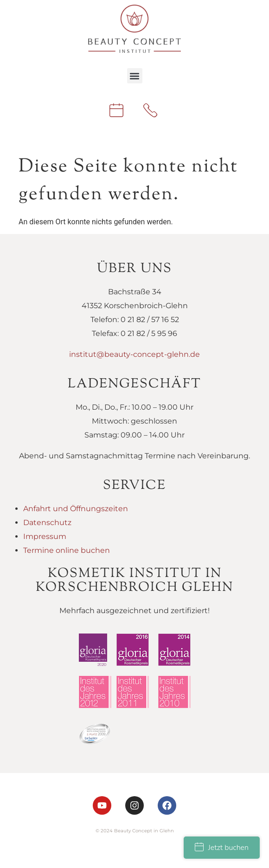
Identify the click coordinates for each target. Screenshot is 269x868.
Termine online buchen (67, 550)
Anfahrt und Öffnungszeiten (76, 509)
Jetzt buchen (222, 848)
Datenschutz (47, 523)
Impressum (45, 536)
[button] (135, 76)
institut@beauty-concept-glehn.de (134, 354)
